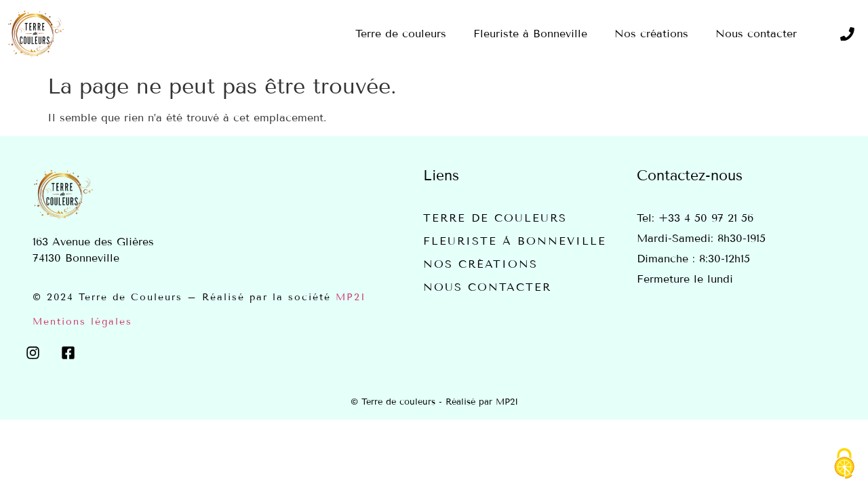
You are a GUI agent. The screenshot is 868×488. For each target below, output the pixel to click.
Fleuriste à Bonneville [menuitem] (530, 34)
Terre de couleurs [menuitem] (401, 34)
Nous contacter (487, 287)
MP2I (351, 297)
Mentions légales (82, 322)
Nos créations (480, 264)
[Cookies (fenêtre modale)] (844, 465)
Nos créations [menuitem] (651, 34)
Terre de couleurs (495, 218)
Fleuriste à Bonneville (515, 241)
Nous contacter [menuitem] (756, 34)
